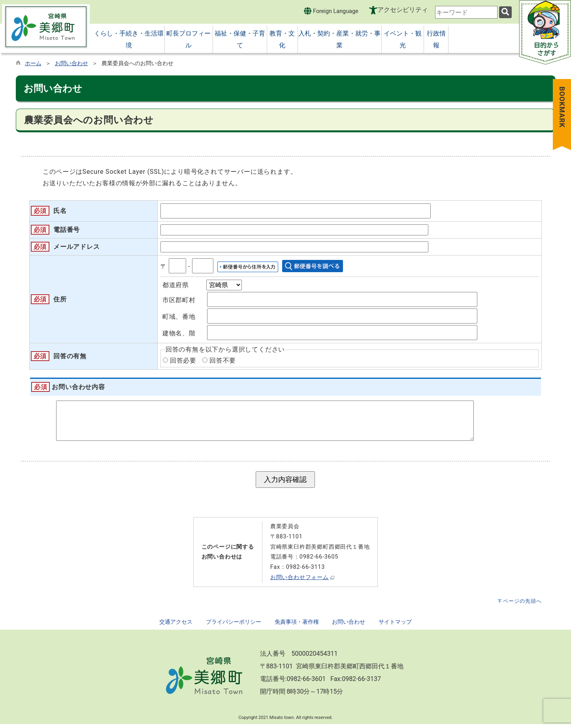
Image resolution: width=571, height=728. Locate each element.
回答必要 (183, 360)
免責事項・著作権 (297, 626)
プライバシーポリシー (234, 626)
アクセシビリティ (403, 10)
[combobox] (466, 12)
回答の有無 (70, 356)
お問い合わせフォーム (300, 581)
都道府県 (176, 285)
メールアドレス (77, 247)
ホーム (33, 63)
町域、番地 (179, 317)
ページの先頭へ (522, 605)
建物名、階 (179, 333)
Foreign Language (331, 11)
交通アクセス (176, 626)
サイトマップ (395, 626)
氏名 (60, 211)
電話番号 (67, 230)
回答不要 (223, 360)
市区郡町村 (179, 300)
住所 (60, 299)
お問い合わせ (72, 63)
